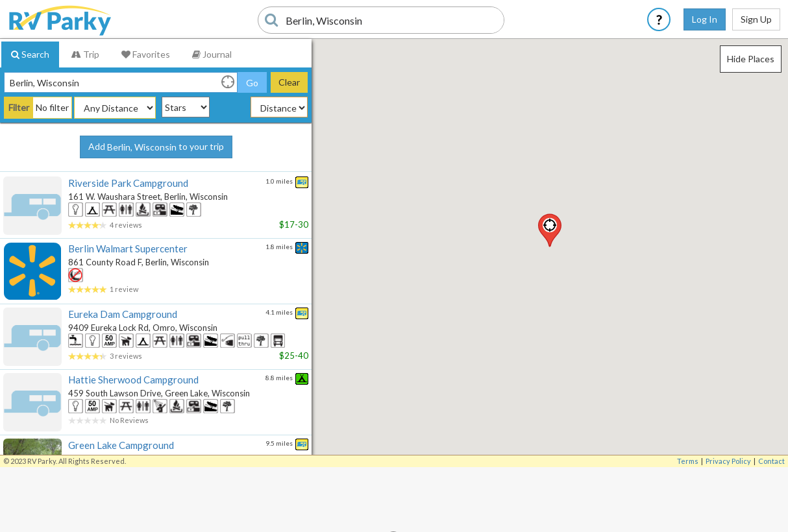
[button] (550, 230)
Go (252, 83)
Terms (688, 461)
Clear (289, 82)
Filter (19, 107)
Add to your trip (156, 147)
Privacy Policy (728, 461)
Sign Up (756, 19)
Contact (771, 461)
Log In (705, 19)
